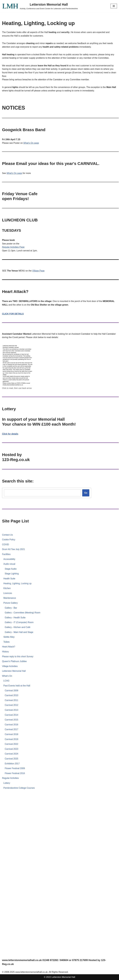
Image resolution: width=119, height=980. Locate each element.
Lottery (7, 783)
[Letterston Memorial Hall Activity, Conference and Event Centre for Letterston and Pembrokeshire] (40, 6)
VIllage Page (38, 271)
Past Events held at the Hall (17, 686)
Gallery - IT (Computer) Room (19, 622)
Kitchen (7, 588)
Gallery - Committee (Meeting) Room (23, 613)
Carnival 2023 (12, 749)
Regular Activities (11, 247)
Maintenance (10, 598)
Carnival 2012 (12, 705)
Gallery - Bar (11, 608)
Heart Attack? (9, 647)
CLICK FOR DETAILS (13, 314)
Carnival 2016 (12, 725)
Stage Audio (11, 569)
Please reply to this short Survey (18, 657)
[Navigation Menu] (114, 6)
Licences (8, 593)
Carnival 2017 (12, 729)
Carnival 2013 (12, 710)
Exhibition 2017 (12, 764)
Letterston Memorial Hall (14, 671)
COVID (6, 544)
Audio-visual (9, 564)
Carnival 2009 (12, 691)
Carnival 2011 (12, 700)
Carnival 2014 (12, 715)
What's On (7, 676)
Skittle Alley (9, 637)
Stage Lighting (12, 574)
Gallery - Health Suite (15, 618)
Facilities (6, 554)
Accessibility (9, 559)
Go (86, 493)
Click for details (10, 434)
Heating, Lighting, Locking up (17, 583)
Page (22, 247)
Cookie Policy (9, 540)
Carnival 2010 (12, 695)
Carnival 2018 (12, 734)
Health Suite (9, 579)
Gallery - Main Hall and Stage (19, 632)
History (5, 652)
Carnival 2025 (12, 759)
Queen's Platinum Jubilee (14, 661)
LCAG (6, 681)
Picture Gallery (11, 603)
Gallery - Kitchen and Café (18, 627)
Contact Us (7, 535)
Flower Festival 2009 (15, 768)
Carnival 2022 (12, 744)
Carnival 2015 (12, 720)
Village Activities (10, 666)
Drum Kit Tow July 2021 (13, 549)
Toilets (6, 642)
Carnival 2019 (12, 739)
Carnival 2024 (12, 754)
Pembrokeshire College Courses (19, 788)
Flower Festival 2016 (15, 773)
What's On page (31, 143)
